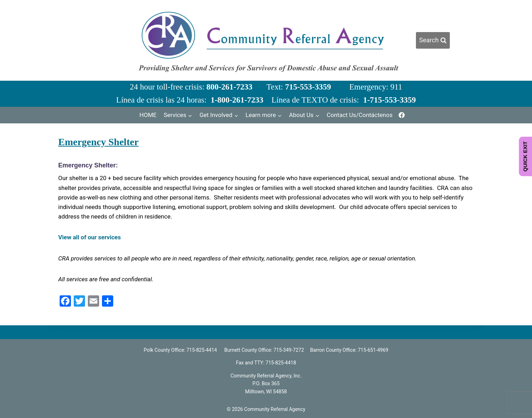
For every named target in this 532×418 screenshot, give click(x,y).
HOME (148, 115)
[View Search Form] (433, 40)
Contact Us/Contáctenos (360, 115)
